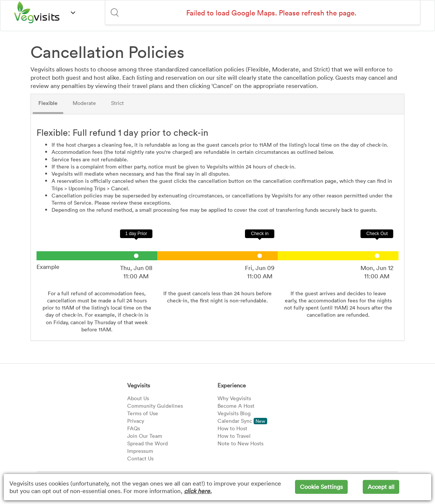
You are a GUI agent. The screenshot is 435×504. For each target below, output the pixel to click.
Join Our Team (145, 436)
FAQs (134, 428)
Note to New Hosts (240, 443)
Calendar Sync (242, 421)
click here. (198, 491)
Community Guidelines (155, 406)
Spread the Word (148, 443)
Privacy (136, 421)
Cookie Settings (321, 487)
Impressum (140, 451)
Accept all (381, 487)
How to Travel (234, 436)
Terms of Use (143, 413)
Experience (232, 385)
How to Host (232, 428)
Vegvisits (139, 385)
